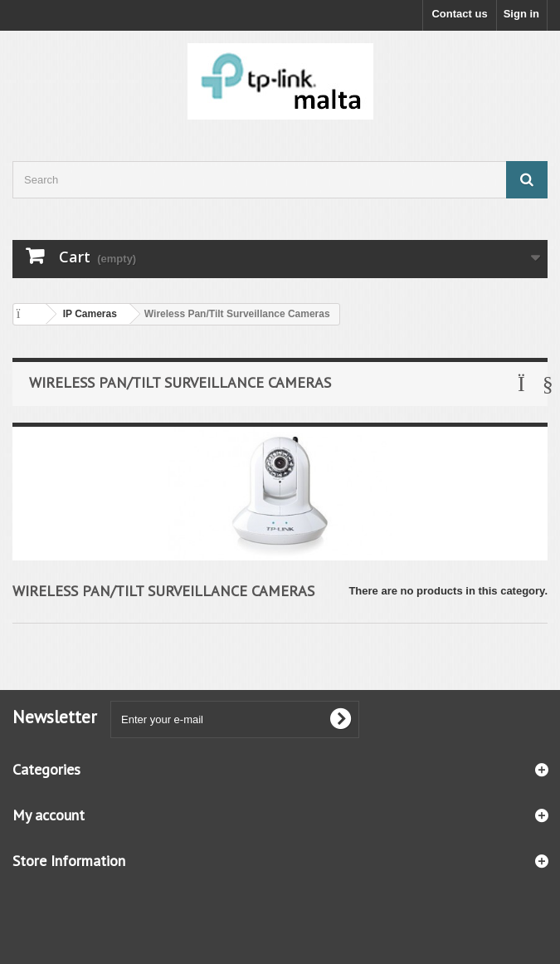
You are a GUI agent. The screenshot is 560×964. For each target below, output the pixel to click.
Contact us (459, 14)
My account (49, 815)
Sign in (521, 14)
